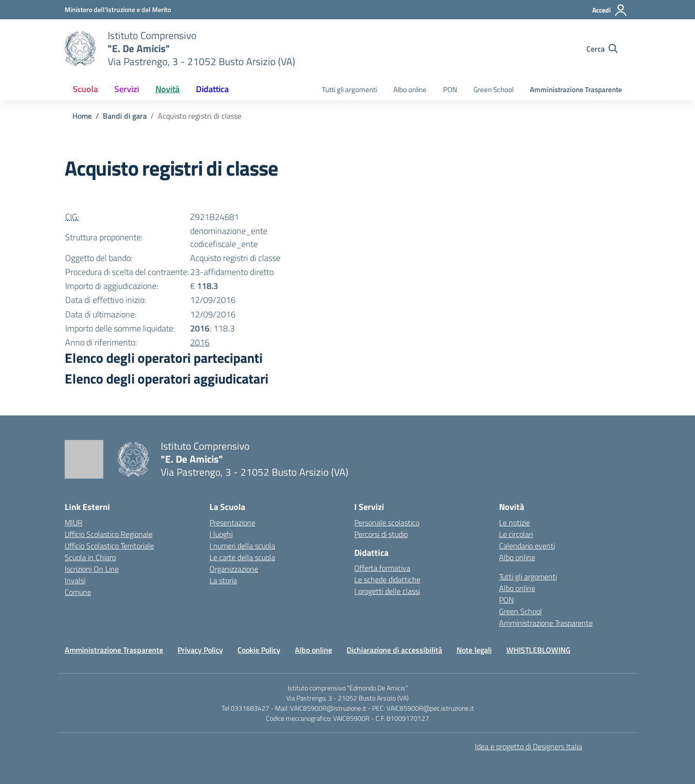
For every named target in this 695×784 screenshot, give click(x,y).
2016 (200, 342)
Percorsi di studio (381, 534)
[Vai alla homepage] (80, 49)
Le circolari (516, 534)
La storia (223, 580)
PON (450, 89)
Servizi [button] (127, 89)
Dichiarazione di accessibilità (394, 650)
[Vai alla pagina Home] (82, 116)
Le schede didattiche (387, 579)
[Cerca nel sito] (602, 49)
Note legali (474, 650)
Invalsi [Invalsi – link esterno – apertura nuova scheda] (75, 580)
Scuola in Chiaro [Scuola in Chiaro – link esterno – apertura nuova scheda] (90, 557)
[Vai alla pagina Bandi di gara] (125, 116)
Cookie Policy (259, 650)
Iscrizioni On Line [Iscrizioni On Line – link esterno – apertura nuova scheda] (92, 569)
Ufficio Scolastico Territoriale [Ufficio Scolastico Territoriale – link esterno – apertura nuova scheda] (109, 546)
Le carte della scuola (242, 557)
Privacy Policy (200, 650)
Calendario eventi (527, 546)
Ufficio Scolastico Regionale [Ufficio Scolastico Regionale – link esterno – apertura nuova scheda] (109, 534)
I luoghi (221, 534)
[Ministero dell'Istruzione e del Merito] (118, 9)
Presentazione (232, 523)
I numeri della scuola (242, 546)
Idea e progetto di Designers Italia (528, 746)
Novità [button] (167, 89)
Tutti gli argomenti (349, 89)
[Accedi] (610, 10)
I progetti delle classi (387, 591)
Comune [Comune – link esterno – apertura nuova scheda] (78, 592)
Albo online (410, 89)
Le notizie (514, 523)
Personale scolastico (387, 523)
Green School (493, 89)
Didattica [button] (212, 89)
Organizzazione (234, 569)
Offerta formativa (382, 568)
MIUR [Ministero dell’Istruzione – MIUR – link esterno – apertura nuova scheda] (74, 523)
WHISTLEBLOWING (538, 650)
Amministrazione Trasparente (576, 89)
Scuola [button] (85, 89)
